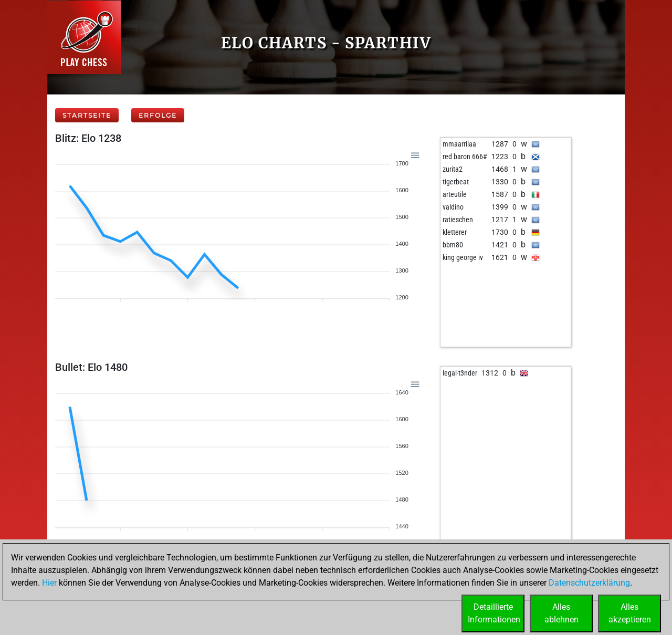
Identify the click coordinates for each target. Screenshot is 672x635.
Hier (49, 583)
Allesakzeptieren (630, 613)
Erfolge (158, 115)
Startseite (87, 115)
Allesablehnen (561, 613)
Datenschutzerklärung (589, 583)
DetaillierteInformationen (494, 613)
